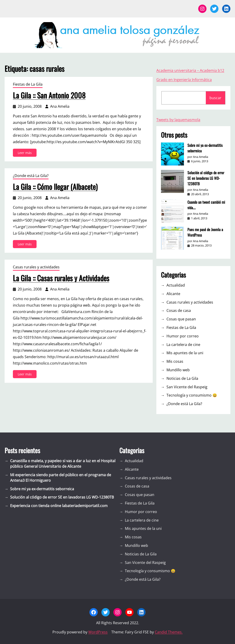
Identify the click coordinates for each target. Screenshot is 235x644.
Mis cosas (175, 361)
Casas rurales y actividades (36, 267)
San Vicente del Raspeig (187, 387)
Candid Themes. (169, 632)
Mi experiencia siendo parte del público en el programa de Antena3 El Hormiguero (61, 478)
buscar (215, 98)
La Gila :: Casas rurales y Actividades (61, 278)
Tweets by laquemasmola (178, 120)
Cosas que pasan (181, 319)
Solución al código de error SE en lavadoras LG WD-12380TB (206, 178)
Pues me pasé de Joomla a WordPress (205, 232)
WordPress (98, 632)
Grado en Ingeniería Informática (184, 80)
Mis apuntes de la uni (185, 353)
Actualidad (176, 285)
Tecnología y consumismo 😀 (192, 395)
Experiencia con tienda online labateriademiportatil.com (59, 506)
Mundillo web (178, 370)
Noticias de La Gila (182, 378)
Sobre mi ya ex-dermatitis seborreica (205, 148)
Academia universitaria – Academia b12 (190, 70)
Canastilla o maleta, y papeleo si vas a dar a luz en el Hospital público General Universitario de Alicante (63, 464)
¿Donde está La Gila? (31, 176)
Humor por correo (183, 336)
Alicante (173, 294)
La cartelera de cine (183, 345)
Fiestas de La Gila (28, 84)
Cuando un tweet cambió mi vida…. (206, 205)
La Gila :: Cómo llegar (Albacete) (55, 187)
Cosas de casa (179, 310)
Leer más (26, 153)
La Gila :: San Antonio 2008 (49, 95)
